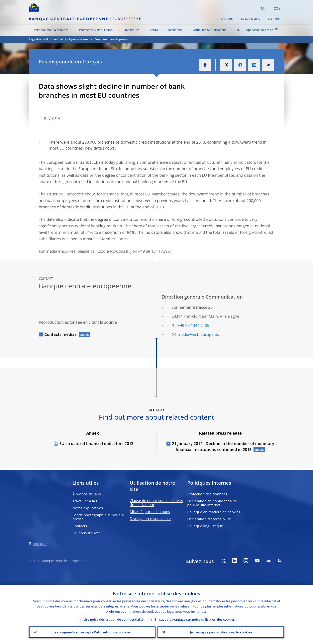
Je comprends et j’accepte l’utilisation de (92, 632)
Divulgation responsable (150, 519)
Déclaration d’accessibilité (209, 519)
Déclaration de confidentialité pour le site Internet (212, 503)
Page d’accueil (38, 39)
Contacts (80, 526)
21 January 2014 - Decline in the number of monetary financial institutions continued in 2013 (223, 446)
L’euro (154, 30)
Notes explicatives (88, 508)
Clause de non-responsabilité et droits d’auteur (156, 503)
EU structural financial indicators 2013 (96, 443)
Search (263, 8)
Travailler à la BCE (88, 501)
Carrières (274, 19)
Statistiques (131, 30)
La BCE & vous (251, 19)
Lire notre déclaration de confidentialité (113, 619)
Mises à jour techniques (150, 512)
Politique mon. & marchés (51, 30)
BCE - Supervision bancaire (258, 30)
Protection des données (207, 494)
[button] (270, 9)
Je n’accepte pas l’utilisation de (221, 632)
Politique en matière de (214, 512)
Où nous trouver (86, 533)
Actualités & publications (210, 30)
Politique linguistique (205, 526)
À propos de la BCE (88, 494)
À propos (227, 19)
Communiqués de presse (111, 39)
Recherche (175, 30)
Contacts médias (60, 334)
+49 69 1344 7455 (193, 325)
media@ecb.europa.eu (198, 334)
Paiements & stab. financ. (96, 30)
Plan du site (40, 544)
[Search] (240, 8)
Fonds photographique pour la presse (98, 517)
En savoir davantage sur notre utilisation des (195, 619)
